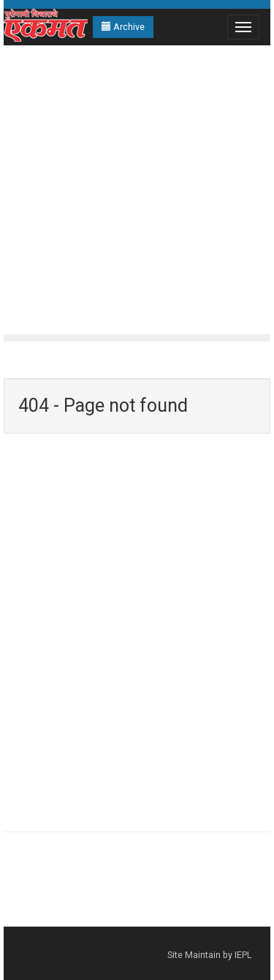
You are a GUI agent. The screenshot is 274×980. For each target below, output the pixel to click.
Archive (123, 27)
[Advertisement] (137, 190)
